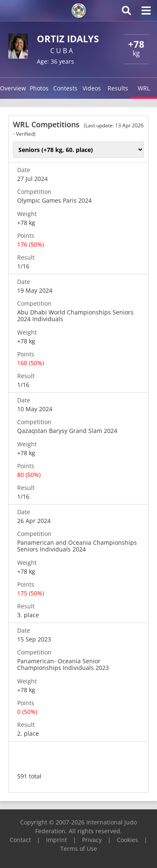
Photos (39, 88)
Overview (13, 88)
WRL (144, 88)
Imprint (57, 840)
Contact (20, 840)
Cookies (127, 840)
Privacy (92, 840)
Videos (92, 88)
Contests (65, 88)
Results (118, 88)
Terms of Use (79, 849)
